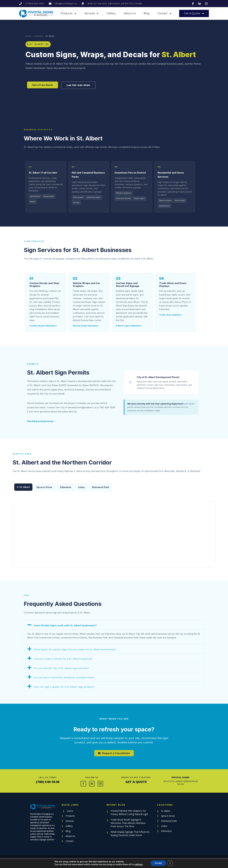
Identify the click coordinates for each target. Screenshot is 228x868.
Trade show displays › (171, 315)
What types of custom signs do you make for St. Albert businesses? (75, 649)
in (92, 783)
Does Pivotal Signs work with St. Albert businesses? (65, 625)
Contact (165, 13)
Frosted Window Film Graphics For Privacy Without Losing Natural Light (129, 812)
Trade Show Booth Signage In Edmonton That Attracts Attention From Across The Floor (128, 823)
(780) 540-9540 (48, 782)
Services (92, 13)
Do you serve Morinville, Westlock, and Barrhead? (64, 677)
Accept (158, 863)
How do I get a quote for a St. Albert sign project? (64, 687)
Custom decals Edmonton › (43, 326)
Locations (38, 36)
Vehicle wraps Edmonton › (86, 326)
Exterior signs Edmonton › (129, 326)
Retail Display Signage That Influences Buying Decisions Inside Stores (130, 833)
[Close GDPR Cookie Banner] (171, 863)
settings (138, 865)
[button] (114, 625)
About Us (130, 13)
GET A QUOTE (136, 782)
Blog (147, 13)
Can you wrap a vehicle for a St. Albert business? (63, 659)
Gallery (111, 13)
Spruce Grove (44, 487)
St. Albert (166, 811)
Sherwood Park (100, 487)
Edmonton (66, 487)
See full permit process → (42, 421)
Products (69, 13)
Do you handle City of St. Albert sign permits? (62, 668)
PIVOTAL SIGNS (180, 777)
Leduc (82, 487)
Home (28, 36)
